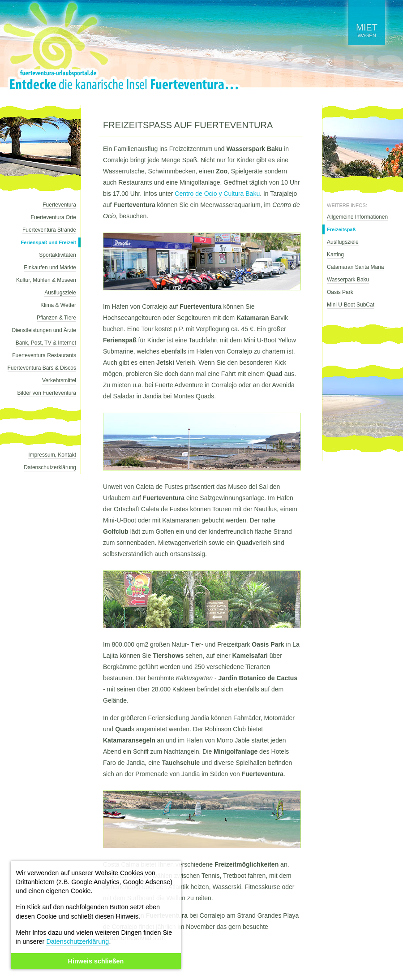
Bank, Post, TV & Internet (46, 343)
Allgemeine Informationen (357, 217)
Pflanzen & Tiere (56, 318)
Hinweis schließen (96, 961)
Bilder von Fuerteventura (47, 393)
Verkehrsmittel (59, 380)
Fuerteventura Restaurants (44, 355)
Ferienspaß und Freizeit (49, 242)
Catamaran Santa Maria (355, 267)
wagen (367, 30)
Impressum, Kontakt (52, 455)
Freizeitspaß (341, 229)
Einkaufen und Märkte (50, 268)
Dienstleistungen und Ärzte (44, 330)
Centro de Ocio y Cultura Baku (217, 194)
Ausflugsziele (60, 293)
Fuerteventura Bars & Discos (42, 368)
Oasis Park (340, 292)
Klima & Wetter (58, 305)
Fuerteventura (59, 205)
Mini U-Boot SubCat (351, 305)
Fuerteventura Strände (49, 230)
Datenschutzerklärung (77, 941)
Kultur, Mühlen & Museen (46, 280)
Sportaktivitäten (58, 255)
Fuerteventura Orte (54, 217)
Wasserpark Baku (348, 280)
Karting (335, 255)
